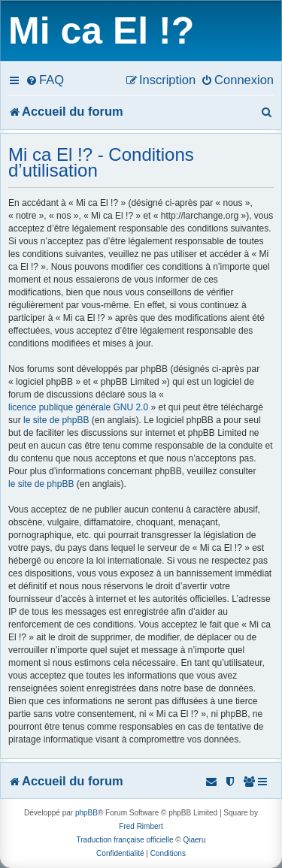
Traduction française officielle (125, 840)
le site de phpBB (56, 420)
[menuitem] (45, 80)
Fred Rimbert (141, 826)
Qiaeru (194, 840)
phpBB (86, 813)
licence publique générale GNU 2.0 (78, 407)
